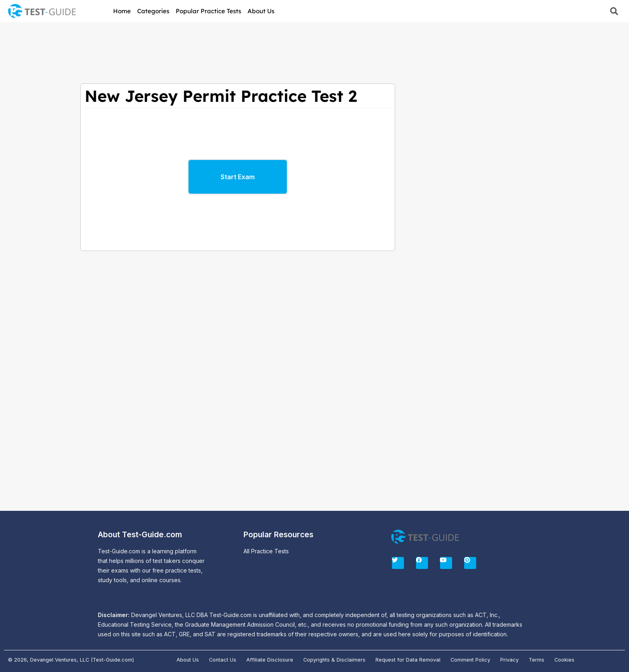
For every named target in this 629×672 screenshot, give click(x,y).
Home (122, 11)
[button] (614, 11)
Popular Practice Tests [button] (208, 11)
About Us (261, 11)
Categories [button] (153, 11)
